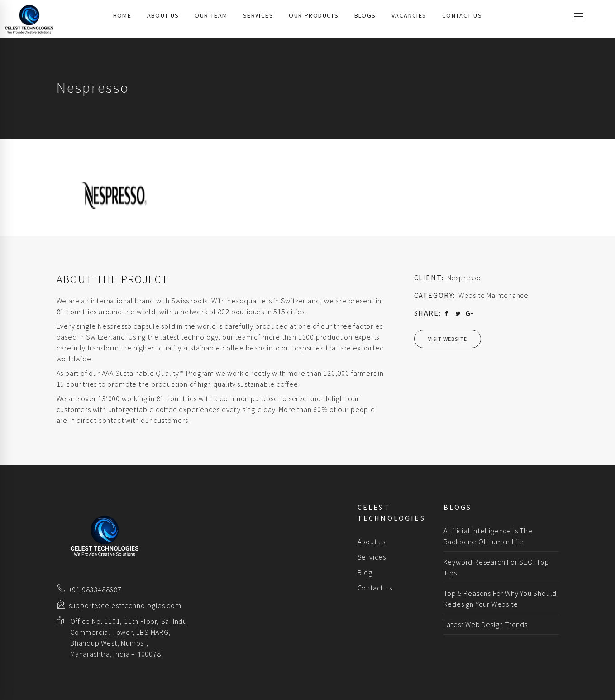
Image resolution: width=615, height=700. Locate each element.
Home (122, 15)
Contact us (462, 15)
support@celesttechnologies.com (125, 605)
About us (163, 15)
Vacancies (409, 15)
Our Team (211, 15)
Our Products (314, 15)
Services (258, 15)
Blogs (365, 15)
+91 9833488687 (95, 590)
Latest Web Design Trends (486, 624)
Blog (365, 572)
